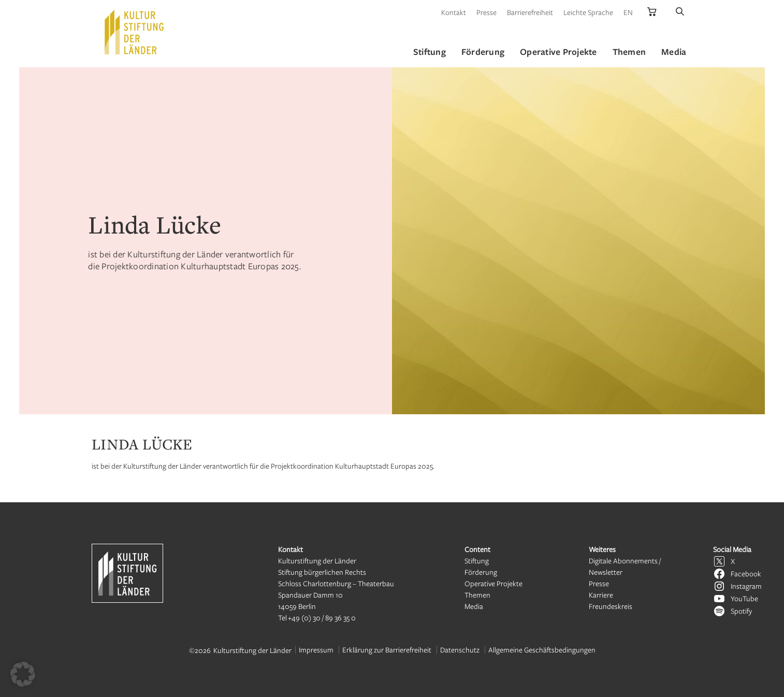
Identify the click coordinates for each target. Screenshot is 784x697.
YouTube (744, 598)
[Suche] (680, 12)
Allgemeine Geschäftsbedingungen (542, 650)
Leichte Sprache (588, 12)
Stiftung (477, 561)
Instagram (746, 586)
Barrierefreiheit (530, 12)
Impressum (316, 650)
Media (474, 606)
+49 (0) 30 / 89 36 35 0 (322, 618)
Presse (487, 12)
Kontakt (454, 12)
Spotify (741, 611)
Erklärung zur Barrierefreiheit (387, 650)
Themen (477, 595)
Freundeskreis (611, 606)
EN (628, 12)
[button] (23, 674)
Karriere (601, 595)
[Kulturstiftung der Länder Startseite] (134, 32)
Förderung (481, 572)
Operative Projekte (493, 583)
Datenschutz (460, 650)
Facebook (746, 573)
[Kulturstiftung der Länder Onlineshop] (652, 12)
